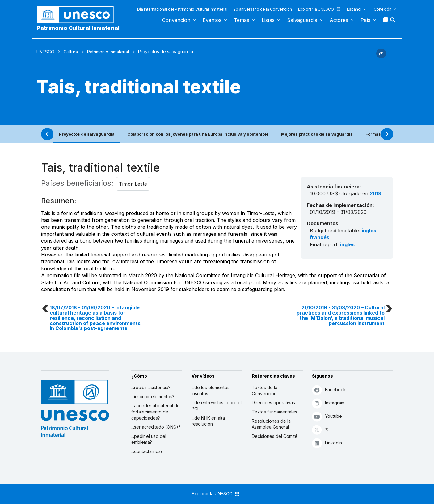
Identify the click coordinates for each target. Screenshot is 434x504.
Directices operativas (273, 402)
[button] (393, 22)
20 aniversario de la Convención (263, 9)
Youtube (327, 416)
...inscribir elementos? (153, 397)
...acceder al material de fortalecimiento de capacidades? (156, 412)
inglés (369, 231)
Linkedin (327, 443)
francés (320, 237)
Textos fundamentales (274, 412)
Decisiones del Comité (275, 436)
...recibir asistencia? (151, 387)
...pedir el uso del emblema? (149, 439)
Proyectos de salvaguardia (87, 134)
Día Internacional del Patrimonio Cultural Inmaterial (182, 9)
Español (354, 9)
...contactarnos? (147, 451)
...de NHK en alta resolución (208, 421)
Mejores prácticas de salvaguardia (317, 134)
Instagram (328, 403)
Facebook (329, 390)
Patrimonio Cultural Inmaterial (78, 28)
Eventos (212, 20)
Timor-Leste (133, 184)
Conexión (383, 9)
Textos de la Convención (265, 390)
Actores (339, 20)
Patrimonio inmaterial (108, 52)
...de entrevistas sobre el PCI (217, 406)
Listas (268, 20)
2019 (376, 193)
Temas (242, 20)
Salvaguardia (302, 20)
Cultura (71, 52)
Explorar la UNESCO (319, 9)
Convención (176, 20)
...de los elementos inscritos (211, 390)
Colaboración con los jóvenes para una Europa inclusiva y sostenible (198, 134)
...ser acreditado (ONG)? (156, 427)
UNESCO (45, 52)
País (365, 20)
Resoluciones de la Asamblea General (271, 424)
